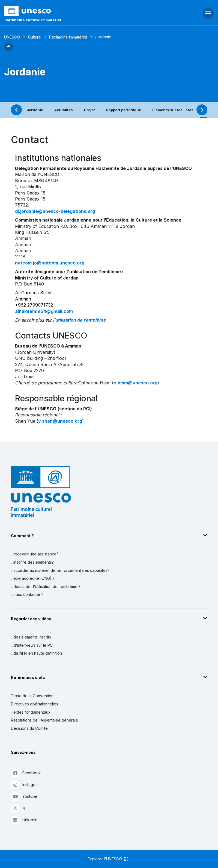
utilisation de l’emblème (80, 320)
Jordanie (35, 110)
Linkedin (24, 820)
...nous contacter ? (27, 594)
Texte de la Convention (32, 696)
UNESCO (12, 37)
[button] (8, 49)
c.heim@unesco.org (135, 383)
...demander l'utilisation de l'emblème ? (46, 586)
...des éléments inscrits (31, 637)
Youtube (24, 796)
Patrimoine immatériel (68, 37)
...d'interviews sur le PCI (32, 645)
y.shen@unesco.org (60, 421)
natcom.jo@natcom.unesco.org (50, 263)
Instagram (25, 785)
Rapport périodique (124, 110)
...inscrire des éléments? (32, 562)
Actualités (64, 110)
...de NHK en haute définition (36, 653)
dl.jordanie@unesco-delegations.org (55, 211)
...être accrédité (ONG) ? (33, 578)
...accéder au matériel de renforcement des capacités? (60, 570)
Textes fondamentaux (31, 712)
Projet (89, 110)
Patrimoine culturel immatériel (33, 20)
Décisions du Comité (29, 728)
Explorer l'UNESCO (108, 859)
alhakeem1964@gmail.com (44, 311)
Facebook (26, 773)
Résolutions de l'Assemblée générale (44, 720)
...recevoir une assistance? (35, 554)
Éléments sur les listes (173, 110)
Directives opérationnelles (35, 704)
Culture (35, 37)
